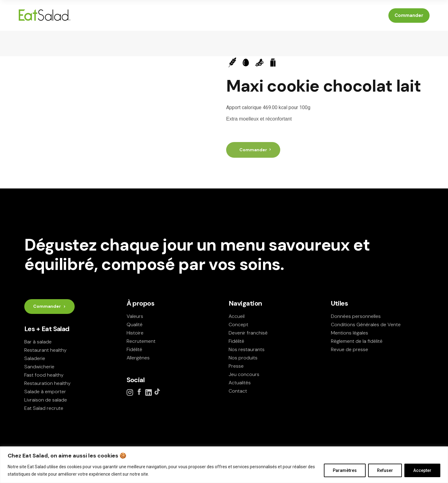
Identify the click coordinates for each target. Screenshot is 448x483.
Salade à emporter (45, 392)
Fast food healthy (44, 375)
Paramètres (345, 470)
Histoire (135, 333)
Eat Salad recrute (44, 408)
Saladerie (35, 358)
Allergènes (138, 358)
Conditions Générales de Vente (366, 325)
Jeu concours (244, 374)
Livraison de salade (46, 400)
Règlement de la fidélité (357, 341)
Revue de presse (350, 349)
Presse (236, 366)
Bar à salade (38, 342)
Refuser (385, 470)
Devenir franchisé (248, 333)
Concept (238, 325)
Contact (238, 391)
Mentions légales (350, 333)
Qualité (135, 325)
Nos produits (243, 358)
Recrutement (141, 341)
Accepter (422, 470)
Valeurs (135, 316)
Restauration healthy (47, 383)
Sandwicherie (39, 367)
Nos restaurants (247, 349)
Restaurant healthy (45, 350)
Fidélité (134, 349)
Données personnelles (356, 316)
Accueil (237, 316)
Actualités (240, 383)
